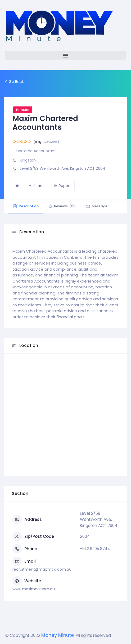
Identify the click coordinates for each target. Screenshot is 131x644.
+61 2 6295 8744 (95, 549)
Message (100, 206)
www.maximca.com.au (34, 589)
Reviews (64, 206)
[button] (65, 55)
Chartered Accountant (35, 151)
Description (26, 206)
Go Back (14, 82)
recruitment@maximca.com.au (42, 569)
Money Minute (58, 635)
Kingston (28, 160)
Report (62, 186)
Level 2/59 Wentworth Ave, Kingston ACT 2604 (63, 168)
